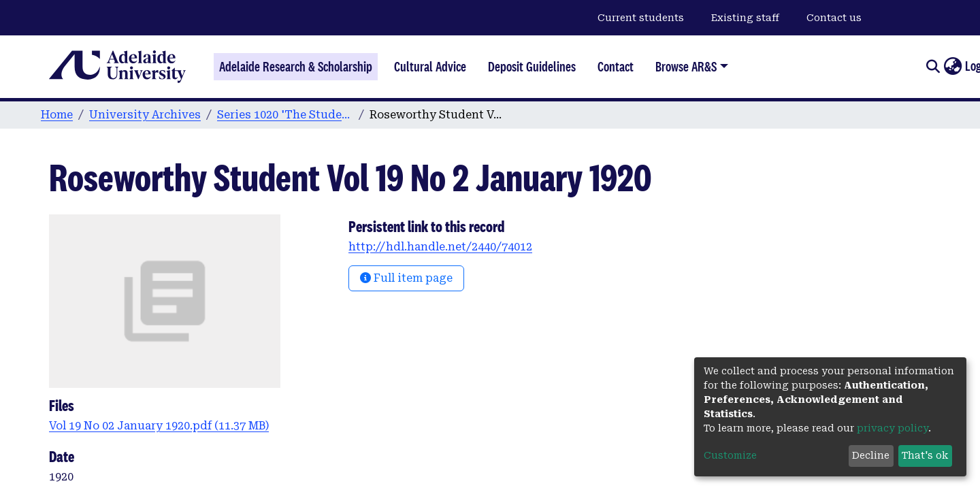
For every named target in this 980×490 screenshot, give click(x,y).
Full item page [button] (406, 278)
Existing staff (745, 18)
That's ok (925, 455)
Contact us (834, 18)
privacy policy (893, 428)
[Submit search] (933, 67)
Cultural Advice (430, 67)
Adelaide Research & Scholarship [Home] (296, 67)
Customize (730, 455)
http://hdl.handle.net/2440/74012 (440, 247)
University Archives (145, 115)
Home (57, 115)
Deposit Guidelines (532, 67)
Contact (616, 67)
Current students (641, 18)
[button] (952, 67)
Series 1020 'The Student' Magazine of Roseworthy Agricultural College (285, 115)
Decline (871, 455)
